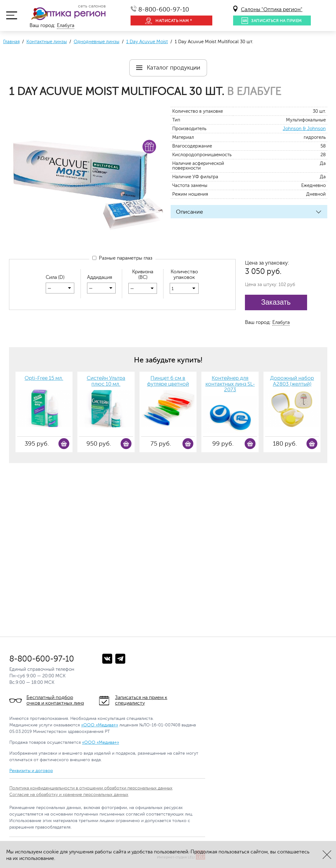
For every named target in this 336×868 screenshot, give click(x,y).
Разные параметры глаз (122, 258)
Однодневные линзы (97, 42)
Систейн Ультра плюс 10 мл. (106, 381)
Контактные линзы (47, 42)
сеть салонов (92, 6)
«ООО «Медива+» (100, 725)
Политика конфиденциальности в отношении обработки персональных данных (91, 788)
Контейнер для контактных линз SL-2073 (230, 384)
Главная (11, 42)
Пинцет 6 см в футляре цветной (168, 381)
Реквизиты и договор (31, 771)
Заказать (276, 302)
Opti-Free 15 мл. (44, 378)
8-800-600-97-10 (164, 9)
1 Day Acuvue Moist (147, 42)
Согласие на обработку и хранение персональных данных (69, 795)
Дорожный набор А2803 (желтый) (292, 381)
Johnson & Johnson (304, 129)
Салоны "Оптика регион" (272, 9)
